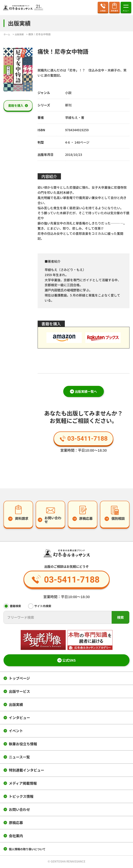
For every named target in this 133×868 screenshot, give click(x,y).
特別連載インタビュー (26, 771)
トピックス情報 (21, 797)
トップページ (19, 679)
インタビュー (19, 718)
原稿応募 (16, 823)
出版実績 (16, 705)
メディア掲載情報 (23, 784)
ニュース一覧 (19, 758)
